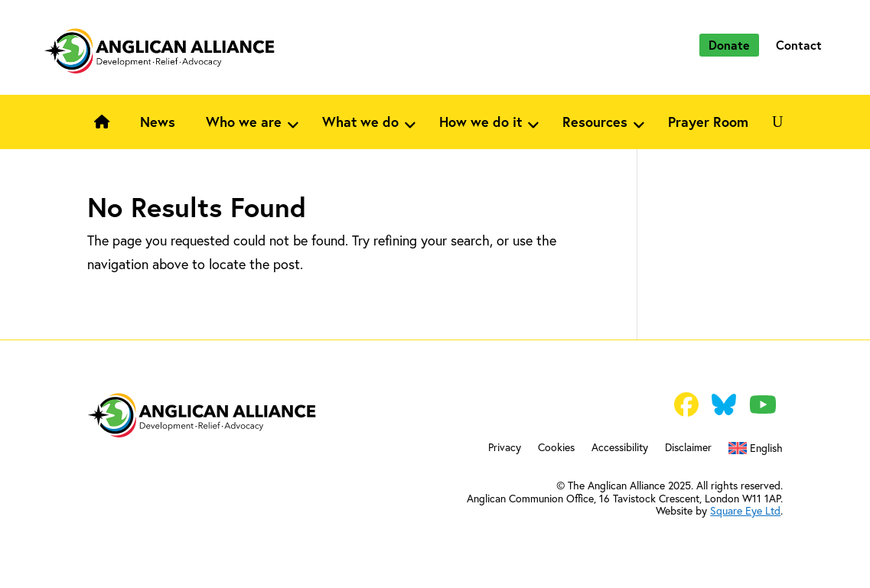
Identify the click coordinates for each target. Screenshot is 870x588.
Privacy (505, 448)
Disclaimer (688, 448)
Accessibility (620, 448)
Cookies (556, 448)
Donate (729, 45)
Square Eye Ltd (745, 510)
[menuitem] (756, 451)
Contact (799, 45)
